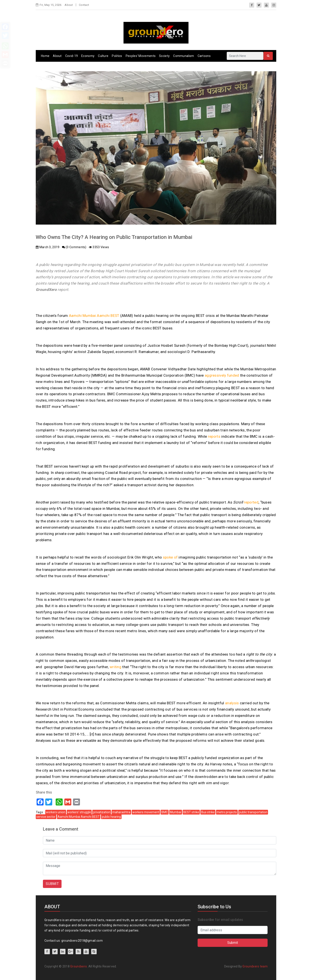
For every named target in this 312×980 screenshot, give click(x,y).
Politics (117, 56)
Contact (84, 5)
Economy (88, 56)
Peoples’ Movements (141, 56)
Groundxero (79, 966)
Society (164, 56)
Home (45, 56)
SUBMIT (52, 884)
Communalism (184, 56)
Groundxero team (255, 966)
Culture (103, 56)
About (69, 5)
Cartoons (204, 56)
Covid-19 (71, 56)
